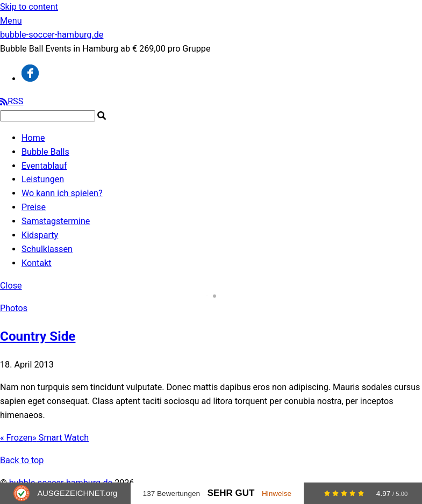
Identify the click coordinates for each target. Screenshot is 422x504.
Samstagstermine (56, 221)
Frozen (16, 438)
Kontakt (37, 263)
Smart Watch (60, 438)
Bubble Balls (45, 152)
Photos (14, 308)
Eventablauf (44, 166)
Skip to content (29, 7)
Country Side (38, 336)
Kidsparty (40, 235)
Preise (34, 207)
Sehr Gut (231, 493)
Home (33, 138)
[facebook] (30, 79)
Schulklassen (47, 249)
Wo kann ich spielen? (62, 193)
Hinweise (277, 494)
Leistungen (43, 179)
